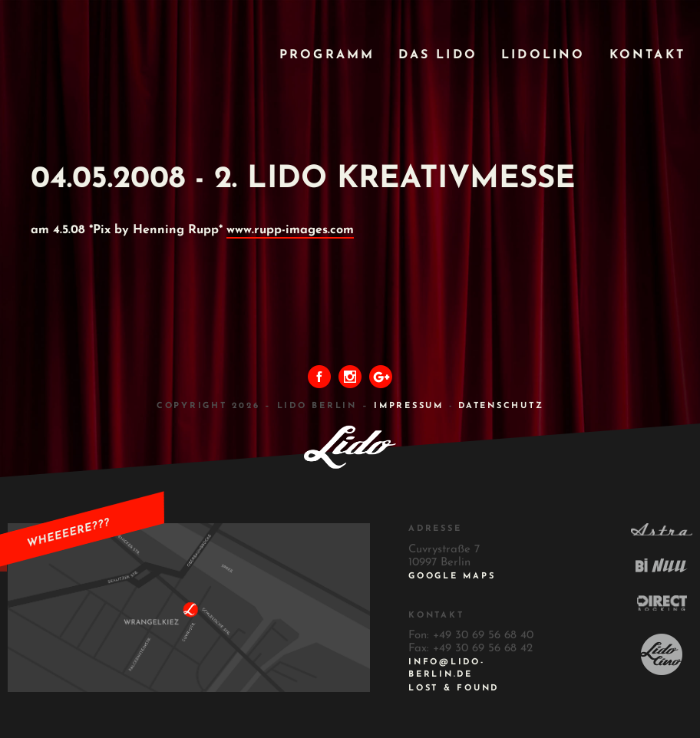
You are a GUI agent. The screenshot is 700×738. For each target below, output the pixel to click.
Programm (327, 55)
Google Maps (452, 577)
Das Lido (438, 55)
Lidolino (543, 55)
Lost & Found (454, 689)
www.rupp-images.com (290, 230)
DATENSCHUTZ (501, 406)
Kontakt (647, 55)
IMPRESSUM (409, 406)
